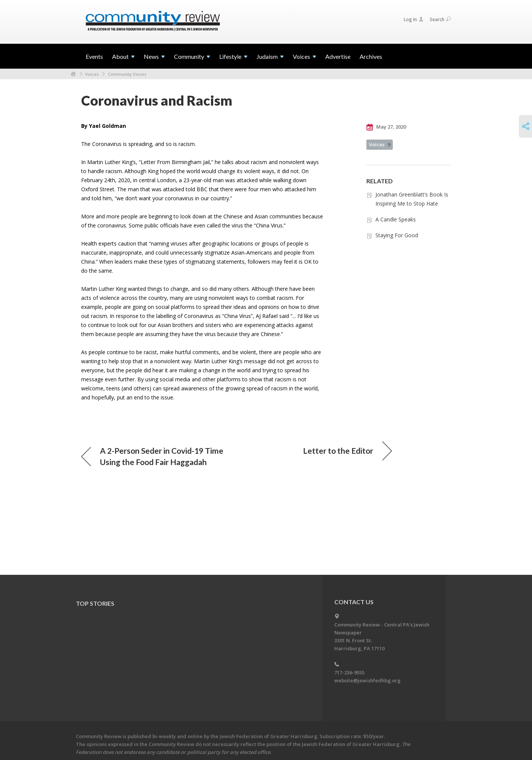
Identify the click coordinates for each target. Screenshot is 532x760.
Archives (371, 56)
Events (94, 56)
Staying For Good (397, 235)
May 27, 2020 (386, 127)
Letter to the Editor (347, 451)
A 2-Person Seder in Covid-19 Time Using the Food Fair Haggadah (152, 456)
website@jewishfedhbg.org (367, 680)
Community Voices (127, 74)
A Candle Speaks (396, 219)
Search (440, 19)
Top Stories (95, 603)
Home (73, 74)
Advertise (338, 56)
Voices (92, 74)
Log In (414, 19)
